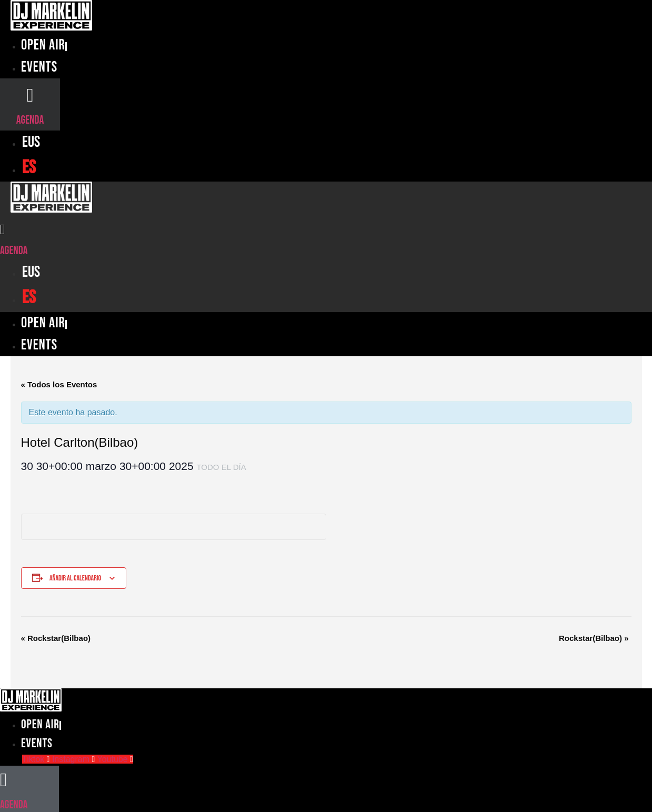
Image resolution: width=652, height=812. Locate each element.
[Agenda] (30, 95)
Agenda (30, 120)
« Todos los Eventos (59, 384)
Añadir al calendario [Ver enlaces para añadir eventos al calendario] (75, 578)
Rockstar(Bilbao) (56, 638)
